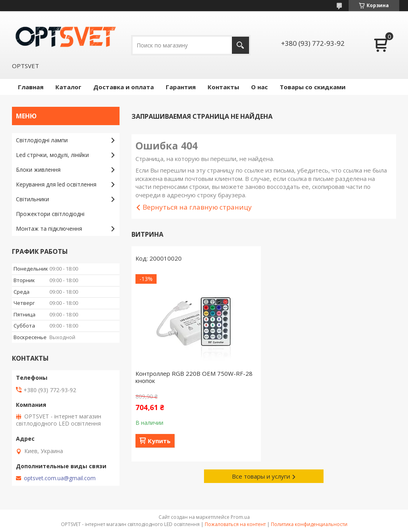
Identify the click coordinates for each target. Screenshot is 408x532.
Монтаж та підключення (49, 229)
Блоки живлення (38, 170)
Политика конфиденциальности (309, 524)
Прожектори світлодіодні (50, 214)
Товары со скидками (313, 87)
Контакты (223, 87)
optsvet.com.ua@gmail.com (60, 478)
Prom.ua (240, 517)
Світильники (32, 199)
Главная (31, 87)
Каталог (68, 87)
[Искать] (240, 45)
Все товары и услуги (261, 476)
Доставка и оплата (124, 87)
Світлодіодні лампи (42, 140)
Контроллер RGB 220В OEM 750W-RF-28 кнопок (194, 377)
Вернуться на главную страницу (197, 207)
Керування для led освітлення (56, 184)
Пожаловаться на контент (235, 524)
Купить (159, 441)
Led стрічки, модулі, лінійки (52, 155)
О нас (259, 87)
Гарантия (181, 87)
